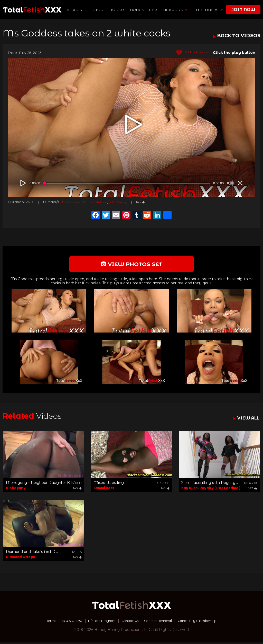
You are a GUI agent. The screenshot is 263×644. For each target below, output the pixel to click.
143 (156, 202)
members (209, 10)
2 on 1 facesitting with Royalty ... (210, 484)
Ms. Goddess (73, 202)
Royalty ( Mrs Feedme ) (220, 490)
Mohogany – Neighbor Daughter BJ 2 (40, 484)
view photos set (131, 265)
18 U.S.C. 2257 (64, 622)
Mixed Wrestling (109, 484)
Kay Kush (190, 490)
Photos (95, 10)
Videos (75, 10)
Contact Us (129, 622)
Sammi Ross (104, 490)
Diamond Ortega (21, 558)
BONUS (137, 10)
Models (117, 10)
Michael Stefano (103, 202)
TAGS (154, 10)
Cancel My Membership (206, 622)
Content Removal (161, 622)
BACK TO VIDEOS (239, 36)
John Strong (132, 202)
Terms (40, 622)
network (175, 10)
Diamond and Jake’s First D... (32, 553)
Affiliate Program (98, 622)
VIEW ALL (247, 420)
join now (243, 10)
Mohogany (16, 490)
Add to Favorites (190, 53)
